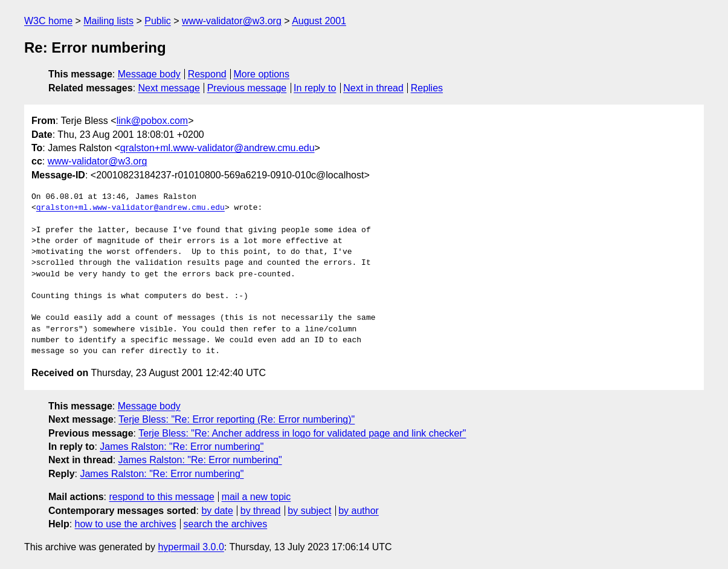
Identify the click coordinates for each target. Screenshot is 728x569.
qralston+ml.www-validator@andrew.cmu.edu (217, 148)
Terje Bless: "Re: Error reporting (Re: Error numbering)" (237, 419)
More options (262, 74)
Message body (149, 74)
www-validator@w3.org (232, 21)
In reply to (315, 88)
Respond (207, 74)
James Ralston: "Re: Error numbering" (182, 447)
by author (359, 511)
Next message (169, 88)
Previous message (247, 88)
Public (158, 21)
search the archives (226, 524)
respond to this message (161, 497)
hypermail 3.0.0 (191, 547)
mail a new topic (256, 497)
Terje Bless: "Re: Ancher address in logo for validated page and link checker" (302, 433)
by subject (309, 511)
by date (217, 511)
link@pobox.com (153, 121)
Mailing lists (108, 21)
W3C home (48, 21)
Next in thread (373, 88)
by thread (261, 511)
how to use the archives (126, 524)
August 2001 (319, 21)
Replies (427, 88)
